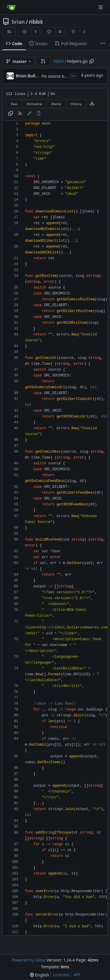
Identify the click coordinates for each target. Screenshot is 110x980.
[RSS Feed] (9, 32)
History (76, 104)
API (77, 975)
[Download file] (92, 104)
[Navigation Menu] (101, 7)
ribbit (36, 22)
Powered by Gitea (29, 960)
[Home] (11, 7)
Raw (14, 104)
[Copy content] (11, 114)
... (73, 76)
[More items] (103, 44)
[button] (43, 61)
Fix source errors (57, 76)
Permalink (34, 104)
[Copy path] (92, 61)
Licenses (61, 975)
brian (18, 22)
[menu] (39, 975)
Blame (56, 104)
